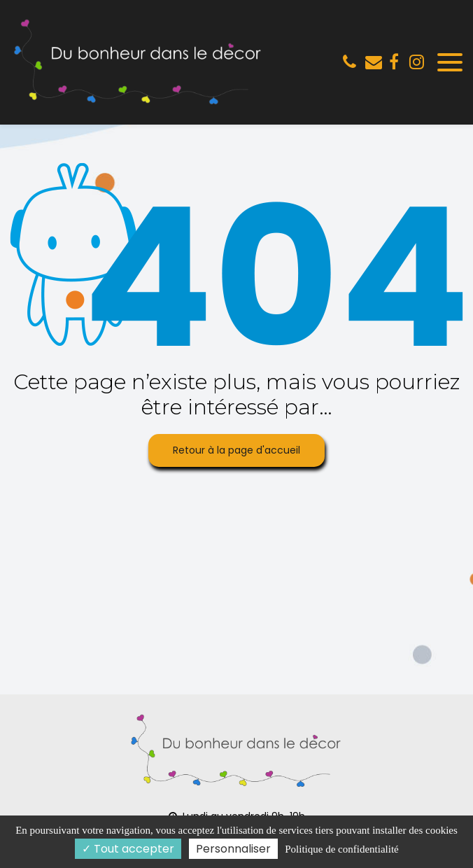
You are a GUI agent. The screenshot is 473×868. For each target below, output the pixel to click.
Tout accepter (128, 849)
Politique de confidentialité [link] (341, 849)
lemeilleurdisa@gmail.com (374, 62)
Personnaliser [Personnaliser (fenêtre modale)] (233, 849)
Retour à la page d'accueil (236, 450)
